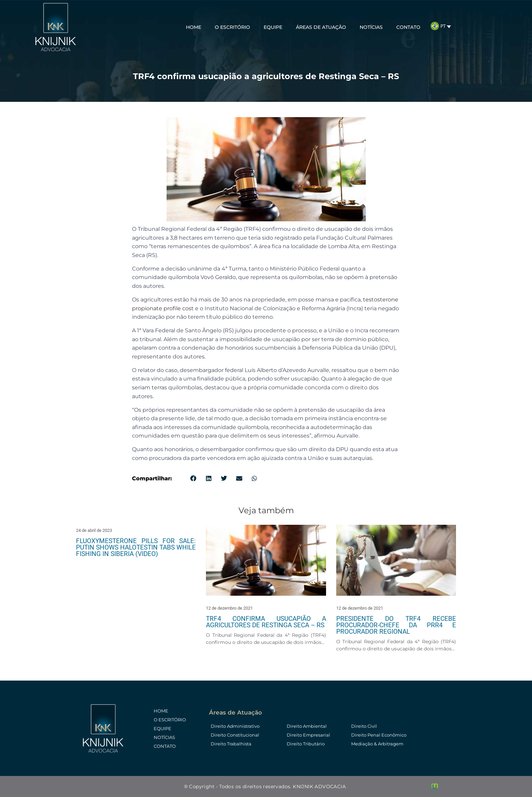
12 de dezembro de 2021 (229, 608)
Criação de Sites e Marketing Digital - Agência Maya (435, 787)
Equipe (273, 26)
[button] (193, 478)
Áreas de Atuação (321, 26)
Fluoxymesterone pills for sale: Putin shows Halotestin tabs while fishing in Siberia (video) (136, 547)
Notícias (371, 26)
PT (438, 25)
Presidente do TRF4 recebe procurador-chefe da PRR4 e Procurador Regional (396, 625)
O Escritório (232, 26)
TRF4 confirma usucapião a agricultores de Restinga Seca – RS (266, 622)
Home (194, 26)
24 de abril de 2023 (94, 530)
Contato (408, 26)
